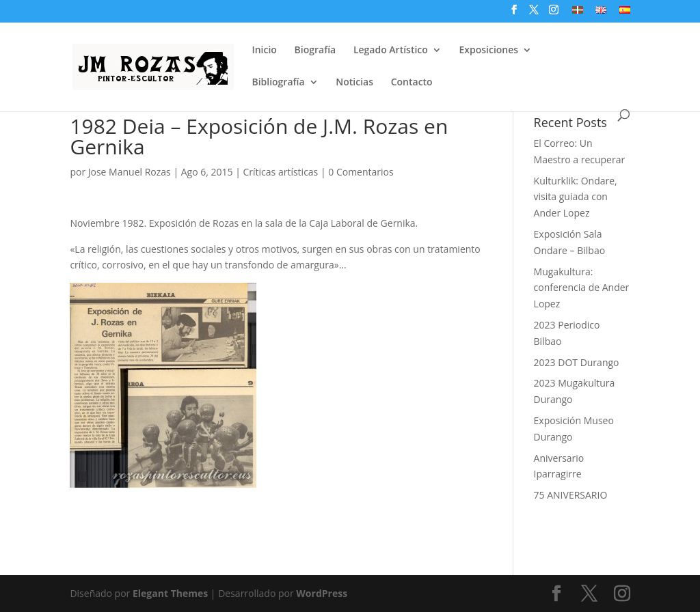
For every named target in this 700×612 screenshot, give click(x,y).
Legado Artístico (391, 51)
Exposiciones (488, 51)
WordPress (322, 593)
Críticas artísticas (281, 172)
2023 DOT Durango (577, 362)
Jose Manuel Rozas (130, 172)
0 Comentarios (361, 172)
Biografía (315, 51)
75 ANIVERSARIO (571, 495)
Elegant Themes (170, 593)
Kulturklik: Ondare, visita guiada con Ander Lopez (576, 197)
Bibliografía (278, 83)
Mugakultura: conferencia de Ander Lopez (582, 288)
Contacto (412, 83)
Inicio (264, 51)
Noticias (354, 83)
